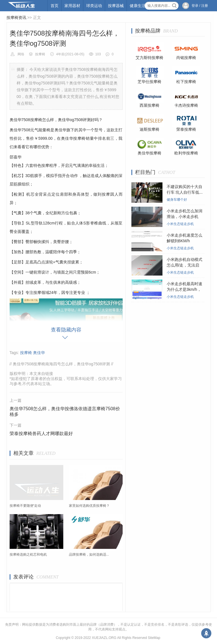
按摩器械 (116, 6)
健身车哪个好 (177, 200)
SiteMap (154, 638)
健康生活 (138, 6)
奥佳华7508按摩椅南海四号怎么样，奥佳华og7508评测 (61, 364)
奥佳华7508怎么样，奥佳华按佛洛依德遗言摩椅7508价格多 (65, 411)
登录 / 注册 (200, 6)
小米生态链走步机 (180, 224)
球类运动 (94, 6)
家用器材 (72, 6)
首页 (55, 6)
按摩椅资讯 (16, 18)
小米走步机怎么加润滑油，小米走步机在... (185, 217)
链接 (49, 374)
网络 (21, 54)
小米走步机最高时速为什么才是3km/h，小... (185, 289)
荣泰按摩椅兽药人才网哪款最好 (41, 434)
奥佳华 (39, 353)
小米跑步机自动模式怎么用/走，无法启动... (185, 265)
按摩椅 (40, 54)
